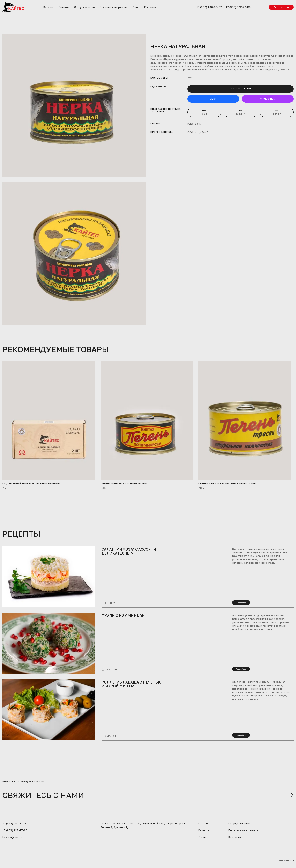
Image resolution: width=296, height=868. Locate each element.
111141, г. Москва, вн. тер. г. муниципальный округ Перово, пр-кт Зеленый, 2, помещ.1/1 (143, 825)
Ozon (213, 99)
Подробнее (241, 602)
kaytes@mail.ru (13, 837)
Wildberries (268, 99)
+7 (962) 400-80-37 (209, 7)
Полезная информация (113, 7)
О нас (136, 7)
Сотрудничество (84, 7)
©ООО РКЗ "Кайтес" (286, 861)
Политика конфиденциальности (14, 861)
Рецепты (64, 7)
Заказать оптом (240, 89)
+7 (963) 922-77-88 (238, 7)
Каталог (48, 7)
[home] (13, 7)
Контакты (150, 7)
